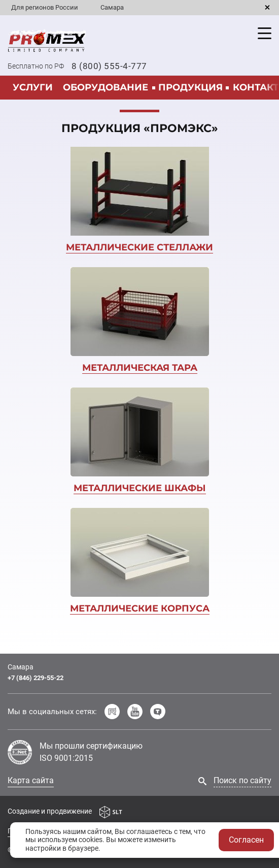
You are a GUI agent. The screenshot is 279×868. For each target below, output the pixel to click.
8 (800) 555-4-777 (109, 66)
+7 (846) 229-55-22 (36, 678)
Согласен (246, 840)
